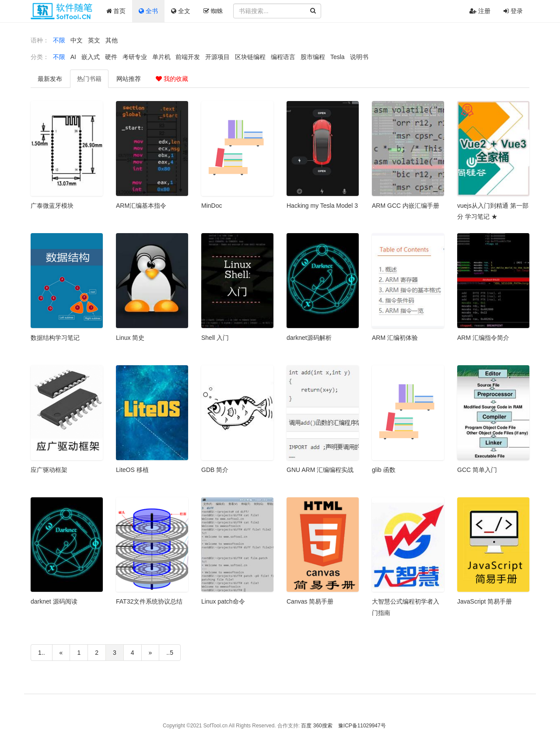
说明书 (359, 57)
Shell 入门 (215, 338)
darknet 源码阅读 (54, 601)
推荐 (129, 79)
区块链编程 (250, 57)
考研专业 (135, 57)
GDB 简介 (215, 470)
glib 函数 (384, 470)
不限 (59, 40)
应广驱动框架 (49, 470)
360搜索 (323, 726)
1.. (42, 653)
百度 (306, 726)
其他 (112, 40)
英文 (94, 40)
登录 (513, 11)
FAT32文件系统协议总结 (149, 601)
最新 (50, 79)
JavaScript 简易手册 (485, 601)
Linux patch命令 (223, 601)
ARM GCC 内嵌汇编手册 (406, 206)
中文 (77, 40)
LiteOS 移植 (132, 470)
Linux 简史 (130, 338)
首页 (116, 11)
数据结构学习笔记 (55, 338)
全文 (181, 11)
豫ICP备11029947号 (362, 726)
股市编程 (313, 57)
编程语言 (283, 57)
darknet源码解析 (309, 338)
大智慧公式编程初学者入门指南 (406, 607)
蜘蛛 (213, 11)
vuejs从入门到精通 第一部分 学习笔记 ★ (493, 211)
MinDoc (212, 206)
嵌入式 (91, 57)
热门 (89, 79)
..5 (170, 653)
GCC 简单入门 (477, 470)
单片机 (161, 57)
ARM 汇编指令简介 (483, 338)
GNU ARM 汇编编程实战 (320, 470)
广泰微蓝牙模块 (52, 206)
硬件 (111, 57)
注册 (480, 11)
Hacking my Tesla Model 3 (322, 206)
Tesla (338, 57)
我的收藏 (172, 79)
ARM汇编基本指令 (141, 206)
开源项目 (217, 57)
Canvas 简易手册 (310, 601)
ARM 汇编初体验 (395, 338)
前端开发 (188, 57)
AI (73, 57)
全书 (148, 11)
